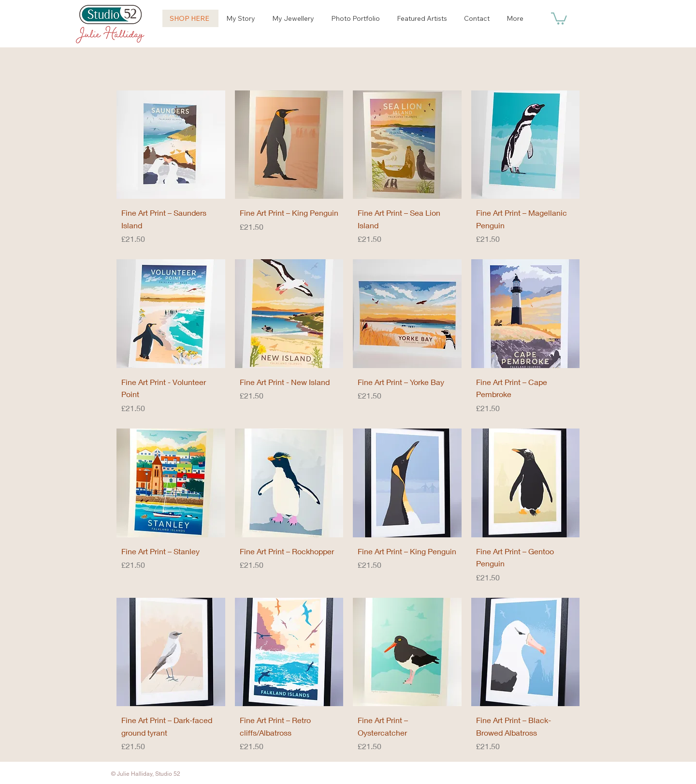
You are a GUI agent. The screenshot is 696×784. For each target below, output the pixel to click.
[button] (559, 18)
